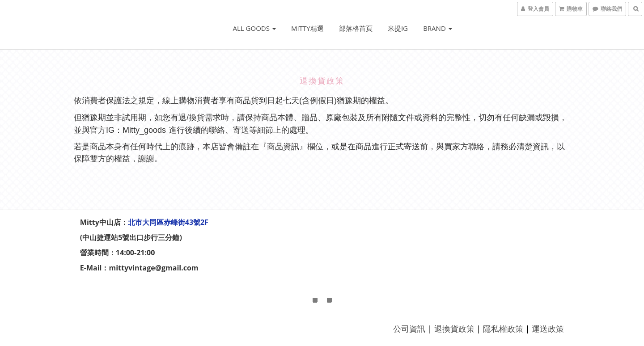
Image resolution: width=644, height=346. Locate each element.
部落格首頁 (356, 28)
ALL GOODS (254, 28)
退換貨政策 (453, 329)
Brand (438, 28)
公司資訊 (409, 329)
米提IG (398, 28)
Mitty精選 (307, 28)
